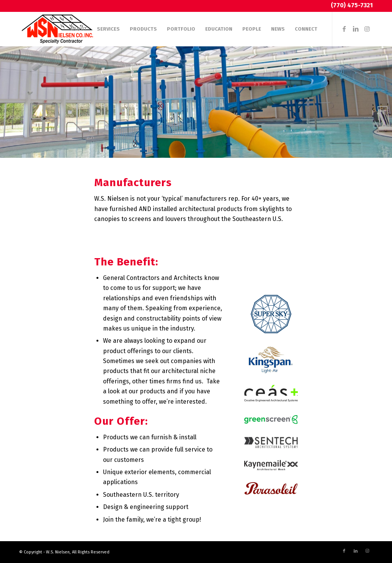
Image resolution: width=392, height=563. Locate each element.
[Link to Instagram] (367, 29)
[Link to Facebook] (344, 29)
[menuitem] (78, 29)
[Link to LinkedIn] (356, 29)
